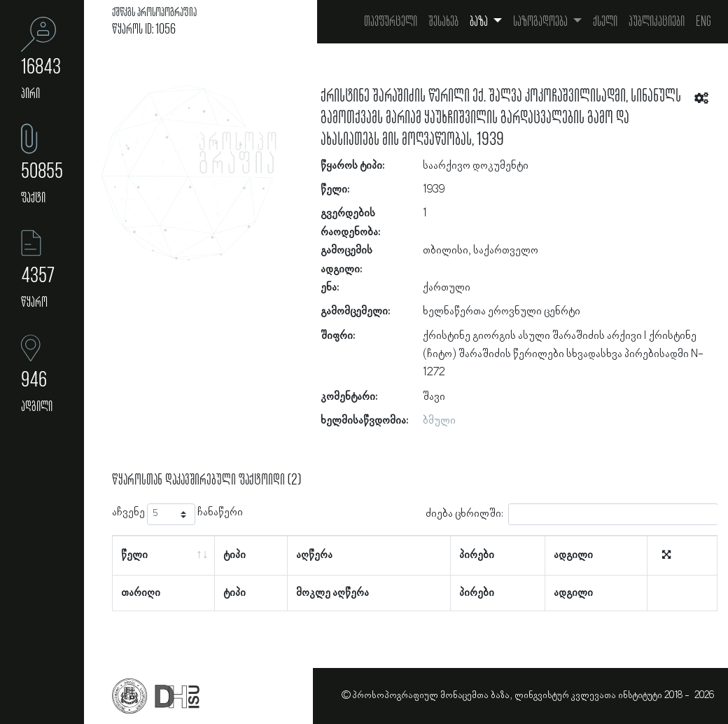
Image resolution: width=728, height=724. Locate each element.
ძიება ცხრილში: (572, 514)
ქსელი (605, 22)
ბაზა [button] (480, 22)
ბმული (439, 421)
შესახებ (443, 22)
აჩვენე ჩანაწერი (177, 514)
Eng (703, 22)
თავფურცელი (391, 22)
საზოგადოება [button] (541, 22)
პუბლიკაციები (657, 22)
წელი (134, 555)
